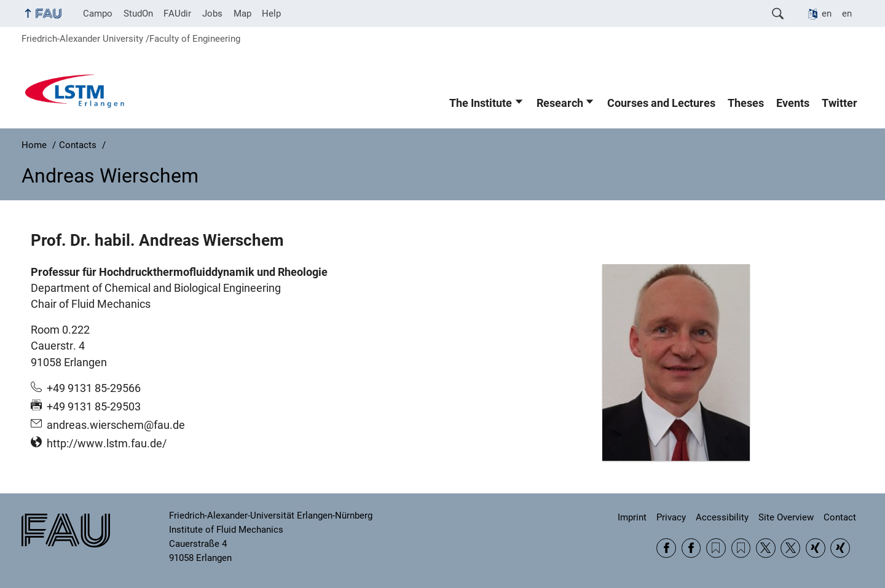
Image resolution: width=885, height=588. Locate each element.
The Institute (481, 103)
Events (793, 103)
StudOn (138, 14)
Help (271, 14)
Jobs (212, 14)
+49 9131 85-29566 (94, 388)
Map (242, 14)
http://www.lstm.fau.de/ (107, 444)
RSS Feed (716, 548)
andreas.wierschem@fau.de (116, 425)
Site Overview (786, 517)
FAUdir (177, 14)
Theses (746, 103)
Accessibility (722, 517)
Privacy (671, 517)
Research (560, 103)
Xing (816, 548)
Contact (840, 517)
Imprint (632, 517)
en (827, 14)
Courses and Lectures (661, 103)
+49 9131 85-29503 (94, 407)
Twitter (840, 103)
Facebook (666, 548)
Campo (98, 14)
